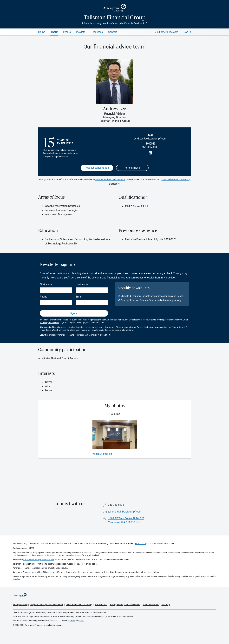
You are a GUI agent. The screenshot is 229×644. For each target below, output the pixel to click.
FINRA (99, 335)
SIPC (108, 335)
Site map (166, 605)
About (54, 32)
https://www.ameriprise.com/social (39, 560)
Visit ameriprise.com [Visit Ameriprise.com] (167, 32)
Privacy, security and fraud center (125, 605)
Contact (113, 32)
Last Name (82, 284)
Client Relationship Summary (176, 180)
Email (79, 297)
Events (67, 32)
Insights (81, 32)
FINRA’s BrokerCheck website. (110, 180)
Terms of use (101, 605)
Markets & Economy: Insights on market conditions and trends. (152, 296)
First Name (46, 284)
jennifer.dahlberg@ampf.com (125, 512)
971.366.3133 (150, 147)
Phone (43, 297)
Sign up (74, 313)
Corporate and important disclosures (47, 605)
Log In (187, 32)
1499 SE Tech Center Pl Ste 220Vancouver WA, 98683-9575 (126, 520)
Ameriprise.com (20, 605)
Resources (97, 32)
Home (42, 32)
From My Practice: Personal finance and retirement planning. (151, 300)
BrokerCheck (141, 544)
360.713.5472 (116, 505)
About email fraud (151, 605)
